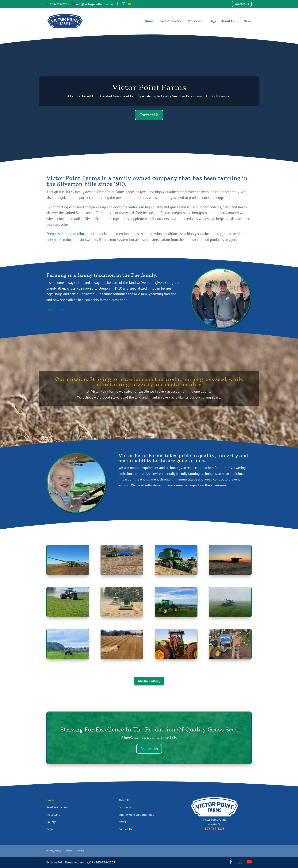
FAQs (212, 21)
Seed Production (171, 21)
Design (80, 851)
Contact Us (242, 4)
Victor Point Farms (149, 87)
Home (149, 21)
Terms (69, 851)
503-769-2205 (59, 4)
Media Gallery (149, 681)
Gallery (51, 822)
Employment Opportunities (136, 815)
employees (188, 192)
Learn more (55, 309)
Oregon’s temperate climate (67, 234)
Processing (196, 21)
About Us (228, 21)
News (248, 21)
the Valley (130, 207)
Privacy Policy (54, 851)
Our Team (125, 807)
